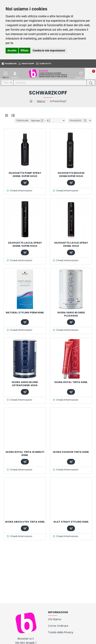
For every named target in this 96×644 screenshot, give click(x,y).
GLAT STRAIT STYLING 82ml (71, 522)
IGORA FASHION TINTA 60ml (71, 452)
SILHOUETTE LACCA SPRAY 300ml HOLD (71, 244)
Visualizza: (76, 120)
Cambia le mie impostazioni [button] (49, 50)
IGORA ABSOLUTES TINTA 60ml (25, 522)
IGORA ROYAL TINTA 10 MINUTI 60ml (25, 454)
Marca (41, 101)
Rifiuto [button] (25, 50)
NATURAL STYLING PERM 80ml (25, 313)
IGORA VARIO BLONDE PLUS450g (71, 314)
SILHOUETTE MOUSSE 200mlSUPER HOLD (71, 175)
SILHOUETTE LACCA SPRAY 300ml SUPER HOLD (25, 244)
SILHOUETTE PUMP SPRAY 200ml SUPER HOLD (25, 175)
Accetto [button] (12, 50)
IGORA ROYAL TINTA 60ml (71, 382)
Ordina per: (23, 120)
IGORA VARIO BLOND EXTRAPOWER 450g (25, 384)
